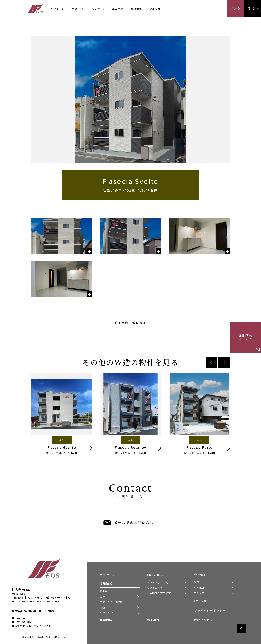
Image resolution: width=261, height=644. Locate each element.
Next (224, 362)
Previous (212, 362)
